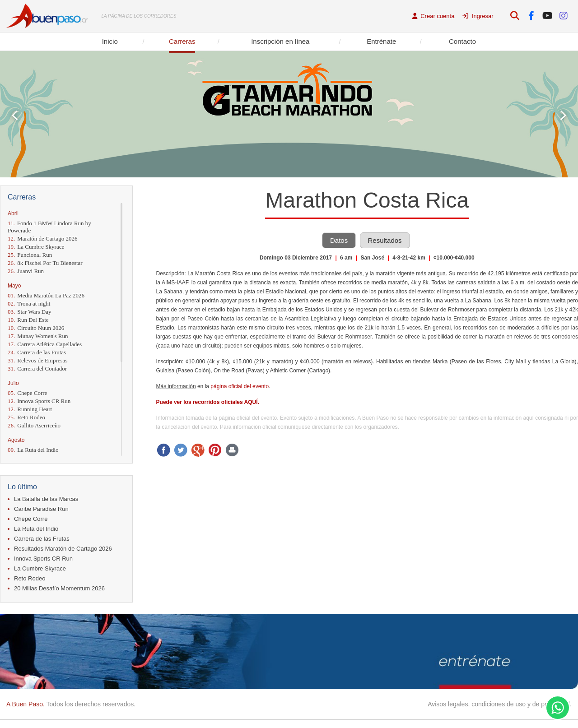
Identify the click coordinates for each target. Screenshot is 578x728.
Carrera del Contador (37, 369)
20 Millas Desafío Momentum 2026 (59, 588)
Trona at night (29, 304)
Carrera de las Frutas (37, 352)
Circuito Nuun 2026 (36, 328)
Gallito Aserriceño (34, 425)
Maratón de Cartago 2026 (42, 239)
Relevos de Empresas (37, 360)
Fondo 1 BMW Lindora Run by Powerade (49, 227)
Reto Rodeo (26, 417)
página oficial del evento (240, 386)
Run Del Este (28, 320)
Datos (339, 240)
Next (563, 115)
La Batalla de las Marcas (46, 499)
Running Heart (30, 409)
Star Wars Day (30, 312)
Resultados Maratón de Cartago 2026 (63, 549)
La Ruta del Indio (33, 450)
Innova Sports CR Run (39, 401)
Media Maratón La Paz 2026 (46, 295)
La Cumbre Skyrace (36, 247)
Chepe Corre (27, 393)
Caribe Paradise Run (41, 509)
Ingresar (478, 16)
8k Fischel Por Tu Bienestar (45, 263)
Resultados (385, 240)
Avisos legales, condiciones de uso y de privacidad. (500, 704)
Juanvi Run (26, 271)
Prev (15, 115)
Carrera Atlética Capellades (45, 344)
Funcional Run (30, 255)
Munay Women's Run (38, 336)
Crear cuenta (433, 16)
